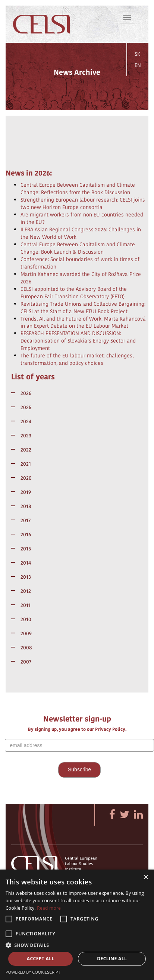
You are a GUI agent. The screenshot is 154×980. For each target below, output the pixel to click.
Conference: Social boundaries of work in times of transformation (80, 263)
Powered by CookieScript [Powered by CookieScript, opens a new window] (33, 972)
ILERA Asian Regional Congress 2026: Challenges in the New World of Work (81, 233)
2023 (26, 436)
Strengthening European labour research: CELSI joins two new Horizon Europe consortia (83, 203)
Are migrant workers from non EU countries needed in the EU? (82, 218)
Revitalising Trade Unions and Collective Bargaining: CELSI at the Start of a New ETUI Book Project (83, 308)
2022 (26, 450)
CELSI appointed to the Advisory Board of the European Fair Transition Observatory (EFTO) (74, 293)
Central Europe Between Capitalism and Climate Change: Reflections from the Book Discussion (78, 189)
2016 (26, 534)
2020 (26, 478)
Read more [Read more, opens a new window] (49, 908)
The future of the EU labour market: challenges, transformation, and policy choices (77, 359)
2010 (26, 619)
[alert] (77, 925)
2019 (26, 492)
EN (138, 65)
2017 (26, 520)
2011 (26, 605)
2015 (26, 549)
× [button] (146, 878)
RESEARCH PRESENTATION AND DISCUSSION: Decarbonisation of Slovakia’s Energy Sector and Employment (78, 341)
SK (137, 54)
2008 (26, 648)
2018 (26, 506)
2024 (26, 421)
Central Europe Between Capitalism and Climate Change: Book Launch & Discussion (78, 248)
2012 (26, 591)
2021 (26, 464)
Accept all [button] (41, 959)
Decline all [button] (112, 959)
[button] (77, 945)
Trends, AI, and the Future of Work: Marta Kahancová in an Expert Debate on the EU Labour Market (83, 322)
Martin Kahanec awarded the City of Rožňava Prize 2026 (81, 278)
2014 (26, 563)
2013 (26, 577)
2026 (26, 393)
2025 (26, 407)
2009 (26, 633)
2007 (26, 662)
